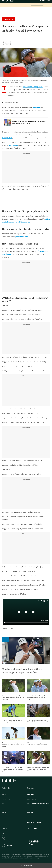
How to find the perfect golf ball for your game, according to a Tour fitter (38, 698)
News (4, 795)
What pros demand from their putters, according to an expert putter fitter (22, 671)
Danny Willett (7, 138)
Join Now (43, 0)
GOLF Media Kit (32, 799)
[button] (7, 43)
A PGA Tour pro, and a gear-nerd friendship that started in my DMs (38, 721)
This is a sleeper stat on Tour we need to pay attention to (12, 721)
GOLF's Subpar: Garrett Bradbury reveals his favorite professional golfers (13, 769)
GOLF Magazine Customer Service (38, 804)
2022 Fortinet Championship (33, 87)
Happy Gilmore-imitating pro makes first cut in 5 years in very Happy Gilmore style (38, 769)
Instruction (6, 799)
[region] (26, 12)
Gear (5, 640)
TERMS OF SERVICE (33, 808)
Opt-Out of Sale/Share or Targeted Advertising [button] (36, 818)
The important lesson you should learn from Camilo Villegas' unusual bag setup (13, 698)
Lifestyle (5, 808)
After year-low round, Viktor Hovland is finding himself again (37, 744)
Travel (4, 813)
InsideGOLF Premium (37, 5)
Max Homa (37, 107)
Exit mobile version (26, 865)
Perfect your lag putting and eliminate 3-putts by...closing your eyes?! (13, 745)
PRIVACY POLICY (32, 813)
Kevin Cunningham (10, 37)
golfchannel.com (21, 237)
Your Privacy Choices (34, 823)
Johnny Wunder (9, 675)
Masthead (30, 795)
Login (49, 0)
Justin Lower (13, 145)
